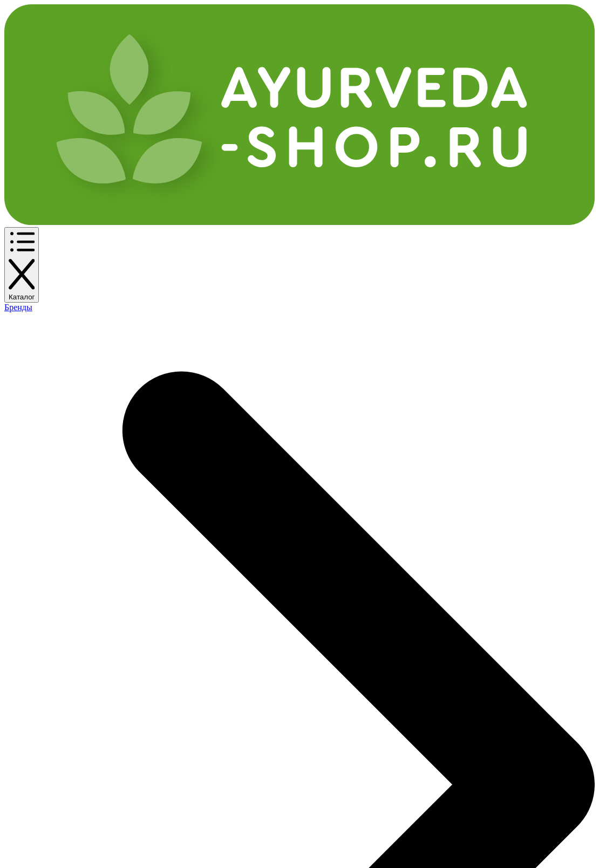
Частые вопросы (146, 659)
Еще (211, 94)
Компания (230, 640)
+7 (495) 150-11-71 (388, 49)
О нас (220, 659)
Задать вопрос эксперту (540, 94)
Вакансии (230, 693)
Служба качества (149, 724)
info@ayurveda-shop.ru (499, 681)
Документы (331, 640)
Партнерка (370, 14)
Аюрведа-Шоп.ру (49, 836)
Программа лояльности (294, 14)
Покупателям (141, 640)
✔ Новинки (326, 94)
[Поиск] (272, 49)
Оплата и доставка (204, 14)
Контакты (420, 14)
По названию (161, 94)
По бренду (101, 94)
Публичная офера (343, 659)
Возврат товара (145, 706)
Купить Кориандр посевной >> (80, 540)
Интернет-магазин (56, 640)
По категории (42, 94)
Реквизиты (232, 676)
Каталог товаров (50, 659)
